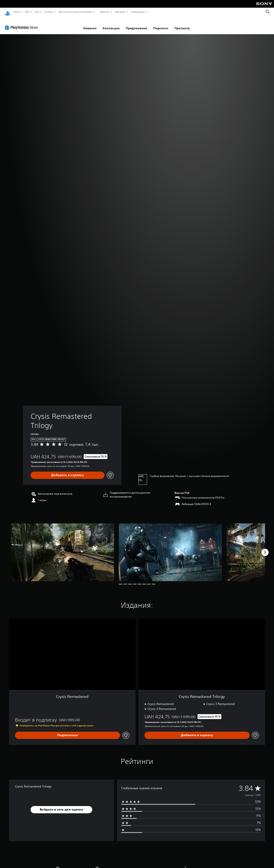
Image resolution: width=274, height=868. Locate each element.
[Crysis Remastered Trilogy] (63, 548)
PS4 (37, 12)
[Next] (265, 548)
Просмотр (182, 24)
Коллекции (111, 24)
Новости (105, 12)
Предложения (136, 24)
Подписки (161, 24)
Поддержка (138, 12)
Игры (16, 12)
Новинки (90, 24)
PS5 (27, 12)
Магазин (120, 12)
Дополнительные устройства (75, 12)
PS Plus (49, 12)
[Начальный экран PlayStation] (7, 12)
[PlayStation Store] (22, 23)
